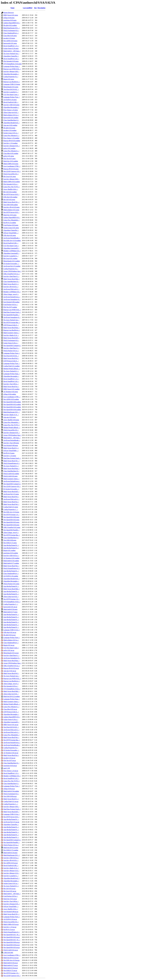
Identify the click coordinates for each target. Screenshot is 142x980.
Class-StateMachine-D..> (11, 281)
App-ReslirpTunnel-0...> (11, 545)
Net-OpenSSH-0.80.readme (12, 402)
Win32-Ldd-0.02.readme (11, 474)
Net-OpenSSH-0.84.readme (12, 410)
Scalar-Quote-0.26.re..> (11, 343)
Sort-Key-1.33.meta (10, 456)
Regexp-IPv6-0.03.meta (11, 169)
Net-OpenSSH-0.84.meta (11, 525)
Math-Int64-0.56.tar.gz (11, 963)
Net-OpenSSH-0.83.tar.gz (12, 947)
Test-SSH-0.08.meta (10, 540)
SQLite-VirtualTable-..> (11, 233)
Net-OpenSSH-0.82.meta (11, 520)
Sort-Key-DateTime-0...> (11, 276)
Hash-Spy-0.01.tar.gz (10, 899)
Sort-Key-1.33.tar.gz (10, 927)
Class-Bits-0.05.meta (10, 36)
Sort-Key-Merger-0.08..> (11, 71)
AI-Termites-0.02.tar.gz (11, 753)
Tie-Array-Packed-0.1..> (11, 371)
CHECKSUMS (8, 953)
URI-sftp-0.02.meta (10, 235)
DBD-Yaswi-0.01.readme (11, 389)
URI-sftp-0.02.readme (10, 197)
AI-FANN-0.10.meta (10, 100)
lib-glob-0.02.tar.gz (10, 635)
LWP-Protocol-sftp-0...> (11, 325)
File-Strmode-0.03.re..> (11, 184)
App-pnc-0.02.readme (10, 125)
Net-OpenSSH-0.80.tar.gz (12, 942)
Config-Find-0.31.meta (11, 507)
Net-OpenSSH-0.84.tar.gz (12, 945)
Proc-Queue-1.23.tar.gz (11, 771)
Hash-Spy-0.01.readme (11, 161)
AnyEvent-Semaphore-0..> (12, 299)
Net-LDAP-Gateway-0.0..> (12, 171)
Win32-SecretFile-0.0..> (11, 174)
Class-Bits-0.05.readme (11, 153)
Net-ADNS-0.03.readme (11, 399)
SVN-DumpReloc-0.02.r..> (12, 602)
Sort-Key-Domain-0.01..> (12, 146)
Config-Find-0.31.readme (12, 366)
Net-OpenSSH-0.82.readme (12, 404)
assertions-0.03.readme (11, 553)
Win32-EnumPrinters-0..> (12, 463)
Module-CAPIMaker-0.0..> (12, 251)
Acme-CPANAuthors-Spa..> (12, 271)
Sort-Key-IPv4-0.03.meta (11, 207)
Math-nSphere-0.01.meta (11, 210)
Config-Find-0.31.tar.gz (11, 801)
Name (13, 8)
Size (35, 8)
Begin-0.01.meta (9, 79)
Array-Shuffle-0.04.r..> (11, 189)
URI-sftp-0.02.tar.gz (10, 632)
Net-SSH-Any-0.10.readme (12, 241)
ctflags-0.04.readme (10, 394)
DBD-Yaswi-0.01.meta (11, 15)
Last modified (28, 8)
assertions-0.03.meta (10, 20)
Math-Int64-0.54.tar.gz (11, 968)
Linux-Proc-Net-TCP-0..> (12, 187)
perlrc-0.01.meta (9, 156)
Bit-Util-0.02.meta (9, 200)
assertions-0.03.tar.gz (10, 766)
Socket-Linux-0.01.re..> (11, 133)
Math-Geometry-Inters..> (11, 333)
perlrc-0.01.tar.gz (9, 650)
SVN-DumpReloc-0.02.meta (12, 64)
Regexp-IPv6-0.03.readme (12, 141)
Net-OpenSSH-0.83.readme (12, 407)
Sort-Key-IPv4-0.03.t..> (11, 860)
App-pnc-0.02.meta (10, 417)
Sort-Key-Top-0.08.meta (11, 443)
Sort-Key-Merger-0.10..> (11, 871)
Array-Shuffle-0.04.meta (11, 420)
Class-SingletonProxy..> (11, 33)
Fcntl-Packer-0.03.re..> (11, 305)
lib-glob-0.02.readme (10, 25)
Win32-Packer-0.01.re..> (11, 351)
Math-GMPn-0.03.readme (12, 182)
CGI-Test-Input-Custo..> (11, 95)
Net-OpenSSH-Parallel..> (12, 315)
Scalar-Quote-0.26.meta (11, 48)
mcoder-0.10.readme (10, 130)
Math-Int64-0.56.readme (11, 561)
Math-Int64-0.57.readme (11, 563)
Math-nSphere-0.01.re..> (11, 115)
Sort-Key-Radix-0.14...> (11, 335)
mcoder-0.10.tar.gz (9, 758)
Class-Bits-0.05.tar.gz (10, 709)
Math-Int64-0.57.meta (10, 612)
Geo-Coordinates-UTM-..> (12, 166)
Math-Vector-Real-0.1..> (11, 284)
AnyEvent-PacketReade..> (12, 238)
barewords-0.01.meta (10, 43)
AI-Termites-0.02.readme (11, 558)
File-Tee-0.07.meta (9, 159)
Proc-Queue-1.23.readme (11, 138)
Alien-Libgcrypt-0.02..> (11, 112)
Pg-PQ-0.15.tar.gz (9, 930)
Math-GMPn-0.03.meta (11, 164)
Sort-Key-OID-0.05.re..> (11, 556)
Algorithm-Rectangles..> (11, 74)
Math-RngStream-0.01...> (12, 28)
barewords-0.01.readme (11, 118)
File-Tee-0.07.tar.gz (10, 760)
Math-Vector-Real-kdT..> (11, 338)
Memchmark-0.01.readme (12, 261)
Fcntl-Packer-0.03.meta (11, 225)
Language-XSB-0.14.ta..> (12, 814)
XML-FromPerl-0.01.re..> (12, 274)
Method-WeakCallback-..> (12, 369)
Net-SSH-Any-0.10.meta (11, 512)
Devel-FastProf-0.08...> (11, 102)
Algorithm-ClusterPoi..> (11, 56)
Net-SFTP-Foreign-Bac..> (12, 322)
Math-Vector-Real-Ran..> (11, 328)
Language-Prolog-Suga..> (12, 66)
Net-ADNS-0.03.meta (10, 41)
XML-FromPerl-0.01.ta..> (12, 666)
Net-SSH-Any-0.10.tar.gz (11, 960)
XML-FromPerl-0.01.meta (12, 527)
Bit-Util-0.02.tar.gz (9, 889)
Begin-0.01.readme (10, 550)
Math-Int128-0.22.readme (12, 696)
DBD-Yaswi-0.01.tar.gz (11, 725)
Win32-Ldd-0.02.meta (10, 476)
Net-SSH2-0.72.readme (11, 850)
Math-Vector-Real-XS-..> (11, 202)
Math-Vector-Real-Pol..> (11, 358)
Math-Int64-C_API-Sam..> (12, 51)
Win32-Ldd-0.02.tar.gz (11, 950)
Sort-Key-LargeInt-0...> (11, 92)
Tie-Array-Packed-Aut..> (11, 54)
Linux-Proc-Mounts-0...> (11, 136)
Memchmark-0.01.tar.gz (11, 653)
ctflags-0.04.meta (9, 18)
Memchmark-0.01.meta (11, 87)
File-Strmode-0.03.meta (11, 61)
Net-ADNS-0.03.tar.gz (11, 863)
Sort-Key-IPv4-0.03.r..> (11, 287)
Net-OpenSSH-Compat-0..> (12, 346)
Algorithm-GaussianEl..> (11, 248)
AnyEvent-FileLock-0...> (11, 289)
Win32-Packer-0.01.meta (11, 584)
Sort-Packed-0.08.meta (11, 445)
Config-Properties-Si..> (11, 77)
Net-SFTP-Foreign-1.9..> (11, 515)
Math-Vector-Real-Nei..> (11, 504)
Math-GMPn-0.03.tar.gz (11, 924)
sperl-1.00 (7, 768)
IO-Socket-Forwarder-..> (11, 264)
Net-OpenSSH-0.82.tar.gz (12, 937)
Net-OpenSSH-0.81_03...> (12, 940)
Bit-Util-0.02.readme (10, 192)
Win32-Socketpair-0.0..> (11, 30)
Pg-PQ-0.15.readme (10, 223)
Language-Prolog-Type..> (12, 97)
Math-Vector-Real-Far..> (11, 387)
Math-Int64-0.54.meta (10, 853)
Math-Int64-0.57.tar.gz (11, 965)
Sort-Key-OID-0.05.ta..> (11, 858)
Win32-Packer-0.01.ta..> (11, 845)
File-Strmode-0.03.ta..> (11, 686)
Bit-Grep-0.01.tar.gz (10, 891)
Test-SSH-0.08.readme (11, 205)
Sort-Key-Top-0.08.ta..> (11, 901)
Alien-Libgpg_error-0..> (11, 294)
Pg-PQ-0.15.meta (9, 453)
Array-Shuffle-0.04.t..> (11, 909)
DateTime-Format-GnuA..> (12, 312)
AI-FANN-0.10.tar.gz (10, 919)
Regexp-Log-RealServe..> (12, 82)
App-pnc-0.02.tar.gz (10, 671)
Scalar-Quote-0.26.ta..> (11, 719)
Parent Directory (9, 13)
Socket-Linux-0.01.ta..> (11, 883)
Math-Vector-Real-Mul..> (12, 279)
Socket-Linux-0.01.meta (11, 228)
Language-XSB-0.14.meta (12, 84)
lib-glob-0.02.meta (9, 128)
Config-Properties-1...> (11, 509)
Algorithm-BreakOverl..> (12, 123)
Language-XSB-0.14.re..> (12, 630)
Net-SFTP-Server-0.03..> (11, 194)
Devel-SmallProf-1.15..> (11, 46)
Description (41, 8)
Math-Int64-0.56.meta (10, 609)
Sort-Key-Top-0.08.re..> (11, 384)
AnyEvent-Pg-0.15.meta (11, 494)
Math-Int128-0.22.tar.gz (11, 958)
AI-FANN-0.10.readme (11, 576)
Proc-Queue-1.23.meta (11, 110)
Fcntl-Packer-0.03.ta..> (11, 896)
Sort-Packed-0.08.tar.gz (11, 912)
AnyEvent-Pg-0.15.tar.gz (11, 822)
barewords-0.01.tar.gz (10, 607)
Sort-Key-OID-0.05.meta (11, 105)
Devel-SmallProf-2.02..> (11, 59)
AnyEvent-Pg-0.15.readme (12, 266)
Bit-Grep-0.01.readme (10, 258)
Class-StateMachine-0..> (11, 120)
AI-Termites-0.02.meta (11, 392)
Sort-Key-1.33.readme (11, 143)
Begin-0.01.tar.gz (9, 645)
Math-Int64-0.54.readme (11, 791)
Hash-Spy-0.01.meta (10, 215)
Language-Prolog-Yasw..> (12, 353)
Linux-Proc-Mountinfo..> (12, 220)
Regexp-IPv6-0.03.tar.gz (11, 668)
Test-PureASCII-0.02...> (11, 89)
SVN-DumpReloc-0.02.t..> (12, 689)
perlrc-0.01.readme (9, 148)
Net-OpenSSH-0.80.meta (11, 517)
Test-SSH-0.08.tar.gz (10, 796)
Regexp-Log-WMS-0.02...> (12, 69)
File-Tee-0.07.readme (10, 307)
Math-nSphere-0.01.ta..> (11, 640)
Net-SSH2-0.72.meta (10, 543)
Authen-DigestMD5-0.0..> (12, 23)
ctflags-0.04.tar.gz (9, 789)
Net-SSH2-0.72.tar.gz (10, 970)
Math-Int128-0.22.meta (11, 848)
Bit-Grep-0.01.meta (10, 176)
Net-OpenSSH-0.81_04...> (12, 935)
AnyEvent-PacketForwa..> (12, 297)
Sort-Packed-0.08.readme (11, 302)
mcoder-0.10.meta (9, 38)
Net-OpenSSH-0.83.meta (11, 522)
